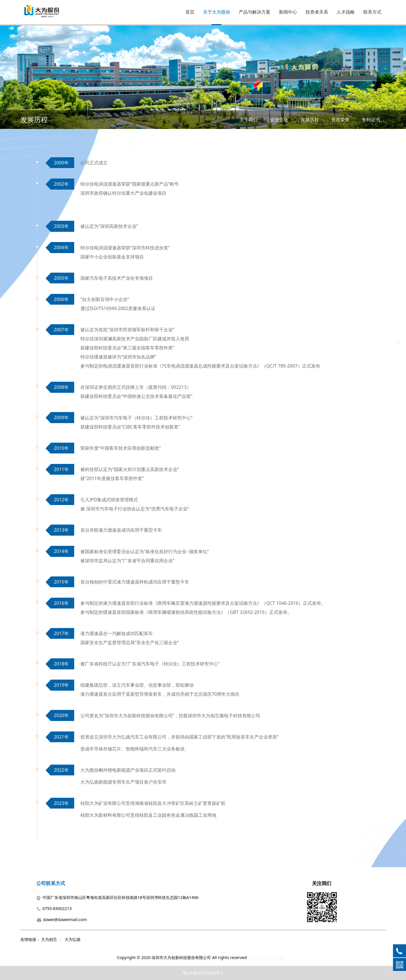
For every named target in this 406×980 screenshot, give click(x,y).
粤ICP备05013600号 (266, 957)
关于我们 (249, 120)
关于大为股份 (217, 12)
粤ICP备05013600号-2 (203, 973)
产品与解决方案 (255, 12)
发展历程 (310, 120)
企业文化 (279, 120)
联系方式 (372, 12)
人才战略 (346, 12)
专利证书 (371, 120)
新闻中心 (288, 12)
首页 (190, 12)
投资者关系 (317, 12)
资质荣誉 (340, 120)
